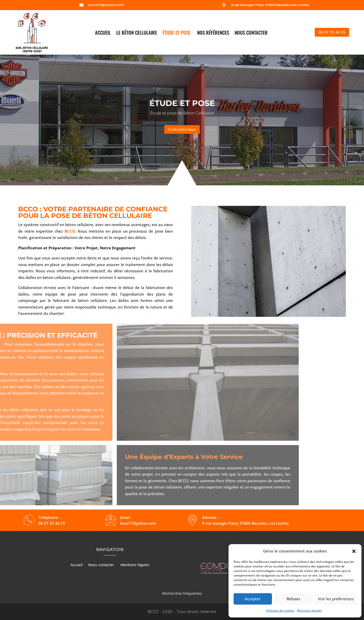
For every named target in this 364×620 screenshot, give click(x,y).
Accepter (253, 599)
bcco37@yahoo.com (106, 5)
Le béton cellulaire (137, 33)
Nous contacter (252, 33)
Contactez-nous (182, 129)
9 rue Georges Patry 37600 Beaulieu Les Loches (270, 5)
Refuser (293, 599)
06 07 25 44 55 (332, 32)
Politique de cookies (280, 611)
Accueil (103, 33)
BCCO (70, 231)
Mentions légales (309, 611)
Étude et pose (177, 33)
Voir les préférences (336, 599)
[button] (354, 551)
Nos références (213, 33)
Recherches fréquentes (182, 593)
